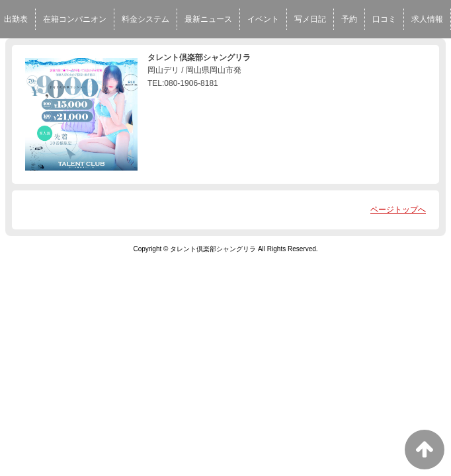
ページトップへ (398, 210)
